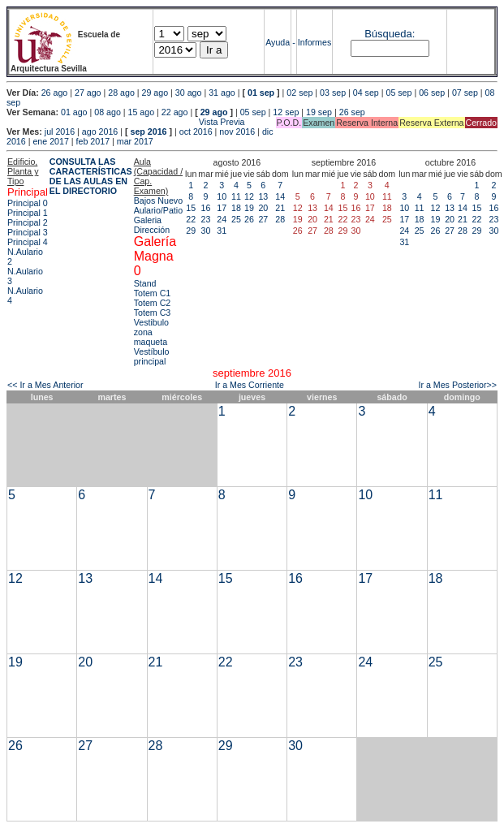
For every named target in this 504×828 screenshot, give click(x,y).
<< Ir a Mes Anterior (45, 385)
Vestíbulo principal (152, 356)
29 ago (155, 93)
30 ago (189, 93)
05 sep (398, 93)
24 (222, 219)
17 (222, 208)
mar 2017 (135, 141)
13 (263, 196)
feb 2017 (93, 141)
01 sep (261, 93)
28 (280, 219)
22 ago (175, 112)
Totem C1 (153, 293)
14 (280, 196)
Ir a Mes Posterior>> (457, 385)
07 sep (465, 93)
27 (263, 219)
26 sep (352, 112)
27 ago (88, 93)
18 (236, 208)
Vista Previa (126, 122)
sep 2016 (149, 132)
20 (263, 208)
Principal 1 (28, 213)
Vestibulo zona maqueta (151, 332)
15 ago (142, 112)
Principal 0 (28, 203)
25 (236, 219)
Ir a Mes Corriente (250, 385)
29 (191, 231)
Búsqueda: (390, 34)
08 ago (108, 112)
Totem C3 (153, 313)
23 (206, 219)
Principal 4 (28, 242)
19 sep (319, 112)
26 (249, 219)
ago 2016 (100, 132)
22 (191, 219)
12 (249, 196)
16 (206, 208)
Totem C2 (153, 303)
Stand (145, 283)
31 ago (222, 93)
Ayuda (278, 42)
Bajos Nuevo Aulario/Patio (158, 205)
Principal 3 (28, 232)
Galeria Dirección (152, 225)
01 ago (74, 112)
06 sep (432, 93)
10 (222, 196)
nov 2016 (237, 132)
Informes (314, 42)
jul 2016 (60, 132)
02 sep (299, 93)
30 (206, 231)
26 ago (55, 93)
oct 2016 (196, 132)
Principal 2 (28, 222)
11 (236, 196)
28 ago (121, 93)
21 (280, 208)
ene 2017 (50, 141)
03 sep (333, 93)
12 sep (286, 112)
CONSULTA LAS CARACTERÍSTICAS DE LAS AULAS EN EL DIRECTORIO (91, 176)
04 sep (366, 93)
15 (191, 208)
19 (249, 208)
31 (222, 231)
